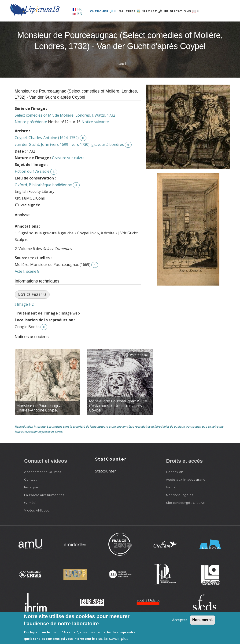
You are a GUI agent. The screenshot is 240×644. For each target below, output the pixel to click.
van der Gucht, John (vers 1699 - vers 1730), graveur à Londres (69, 160)
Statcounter (105, 487)
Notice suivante (95, 138)
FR (77, 9)
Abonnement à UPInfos (43, 488)
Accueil (121, 80)
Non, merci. (202, 620)
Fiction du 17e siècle (32, 187)
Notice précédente (31, 138)
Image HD (25, 320)
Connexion (175, 488)
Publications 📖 (181, 27)
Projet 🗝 (148, 27)
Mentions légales (180, 511)
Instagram (32, 503)
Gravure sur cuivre (68, 174)
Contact (30, 495)
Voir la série (139, 371)
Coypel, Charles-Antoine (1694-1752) (47, 154)
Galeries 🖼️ (119, 27)
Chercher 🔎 (88, 27)
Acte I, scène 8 (27, 287)
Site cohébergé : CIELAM (186, 519)
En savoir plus (116, 638)
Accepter (180, 620)
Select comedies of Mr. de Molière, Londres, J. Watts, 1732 (65, 131)
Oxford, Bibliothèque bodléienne (43, 201)
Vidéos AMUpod (37, 526)
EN (78, 14)
